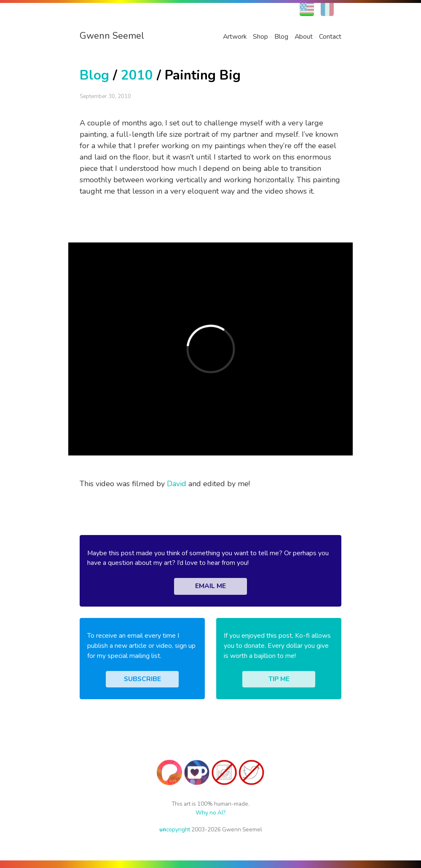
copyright (175, 829)
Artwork (235, 37)
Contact (330, 37)
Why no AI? (210, 813)
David (177, 484)
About (304, 37)
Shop (260, 37)
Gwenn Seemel (112, 36)
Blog (281, 37)
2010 (137, 75)
